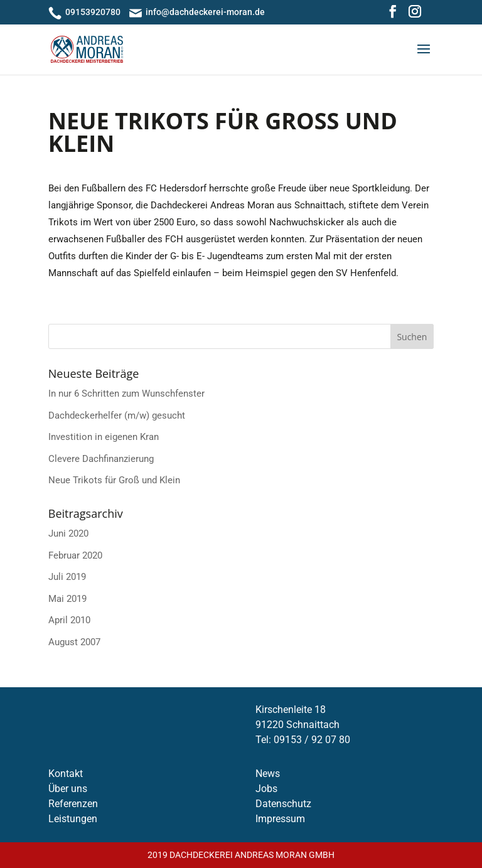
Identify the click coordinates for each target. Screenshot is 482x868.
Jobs (266, 789)
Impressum (280, 819)
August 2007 (74, 642)
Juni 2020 (68, 533)
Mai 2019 (67, 599)
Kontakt (66, 774)
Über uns (68, 789)
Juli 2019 (67, 577)
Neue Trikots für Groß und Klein (114, 480)
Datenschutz (283, 804)
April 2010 (69, 620)
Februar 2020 (75, 555)
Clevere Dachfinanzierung (101, 459)
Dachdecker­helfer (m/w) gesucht (117, 415)
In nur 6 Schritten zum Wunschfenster (126, 394)
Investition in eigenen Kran (104, 437)
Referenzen (73, 804)
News (268, 774)
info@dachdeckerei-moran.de (205, 12)
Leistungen (73, 819)
